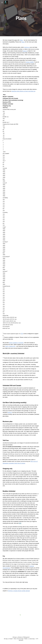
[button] (2, 2)
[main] (21, 18)
